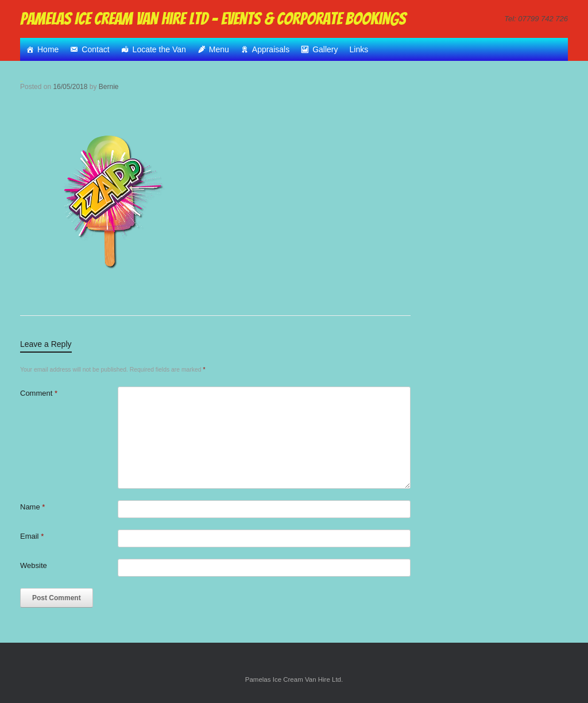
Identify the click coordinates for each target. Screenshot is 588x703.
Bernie (109, 87)
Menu (219, 49)
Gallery (325, 49)
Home (48, 49)
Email (32, 536)
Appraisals (271, 49)
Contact (95, 49)
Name (32, 507)
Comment (39, 393)
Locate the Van (159, 49)
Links (359, 49)
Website (34, 565)
